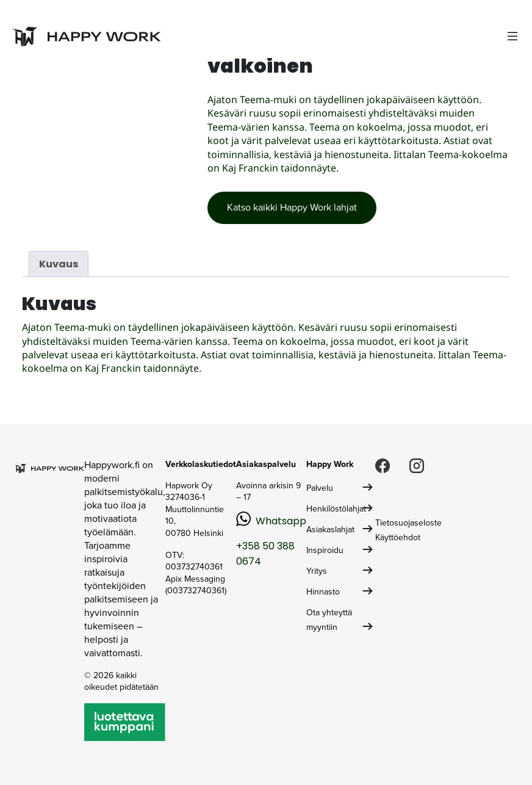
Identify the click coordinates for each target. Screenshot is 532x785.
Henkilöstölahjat (336, 509)
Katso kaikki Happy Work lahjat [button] (292, 207)
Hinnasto (323, 592)
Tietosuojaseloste (408, 523)
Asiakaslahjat (330, 530)
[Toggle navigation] (512, 36)
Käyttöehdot (398, 537)
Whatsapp (281, 521)
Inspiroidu (325, 550)
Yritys (317, 571)
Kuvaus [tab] (59, 264)
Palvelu (320, 488)
